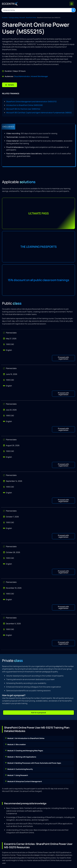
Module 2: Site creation (17, 744)
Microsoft (22, 18)
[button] (63, 358)
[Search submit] (73, 10)
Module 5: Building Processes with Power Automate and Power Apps (34, 763)
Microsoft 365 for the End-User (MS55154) (23, 109)
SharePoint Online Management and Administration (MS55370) (31, 102)
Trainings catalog (13, 18)
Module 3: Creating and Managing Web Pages (25, 751)
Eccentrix (5, 18)
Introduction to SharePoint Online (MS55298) (25, 105)
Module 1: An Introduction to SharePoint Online (26, 738)
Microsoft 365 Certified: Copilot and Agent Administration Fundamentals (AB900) (39, 113)
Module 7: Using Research (18, 775)
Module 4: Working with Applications (22, 757)
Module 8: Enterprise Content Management (25, 782)
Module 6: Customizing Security (20, 769)
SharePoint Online (31, 18)
